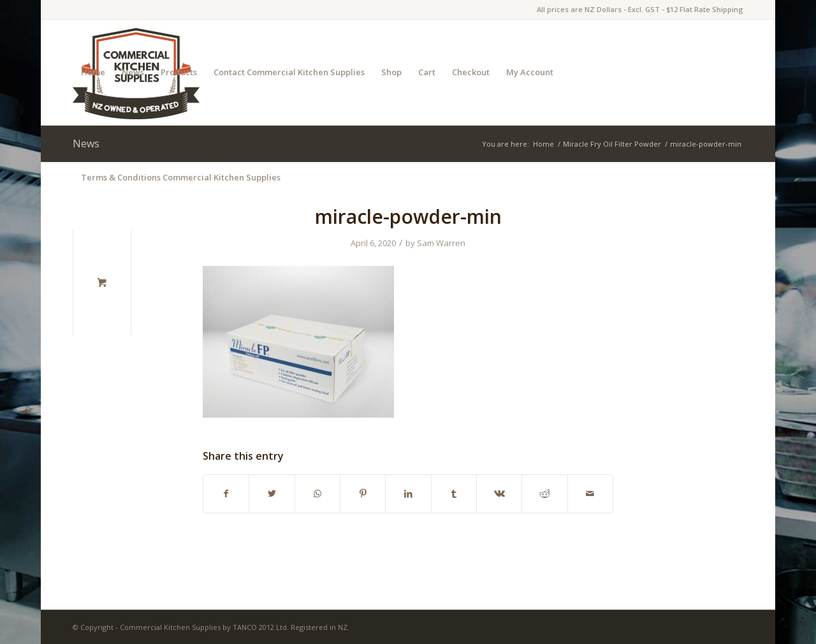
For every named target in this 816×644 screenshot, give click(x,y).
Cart (427, 72)
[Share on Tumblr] (454, 494)
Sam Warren (441, 243)
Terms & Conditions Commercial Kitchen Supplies (181, 177)
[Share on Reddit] (544, 494)
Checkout (471, 72)
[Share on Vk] (499, 494)
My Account (530, 72)
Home (93, 72)
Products (179, 72)
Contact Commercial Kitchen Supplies (289, 72)
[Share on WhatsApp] (317, 494)
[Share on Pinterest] (363, 494)
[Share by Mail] (590, 494)
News (133, 72)
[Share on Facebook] (226, 494)
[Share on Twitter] (272, 494)
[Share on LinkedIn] (408, 494)
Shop (391, 72)
